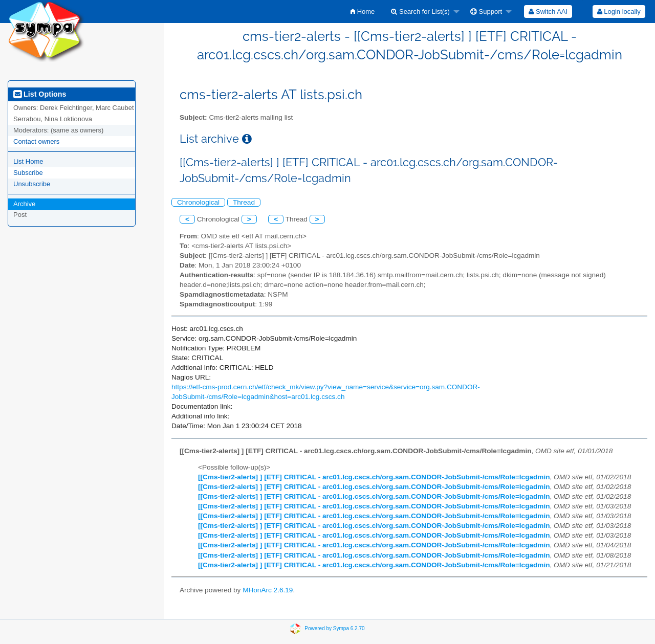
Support (486, 12)
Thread (244, 202)
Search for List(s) (420, 12)
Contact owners (36, 141)
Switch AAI (548, 12)
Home (363, 12)
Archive (24, 204)
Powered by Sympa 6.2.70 (334, 628)
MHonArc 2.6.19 (268, 590)
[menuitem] (363, 12)
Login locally (619, 12)
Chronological (198, 202)
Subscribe (28, 173)
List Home (28, 161)
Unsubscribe (32, 184)
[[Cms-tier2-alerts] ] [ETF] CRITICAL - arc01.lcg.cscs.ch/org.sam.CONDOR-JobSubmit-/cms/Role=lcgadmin (374, 477)
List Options (40, 94)
